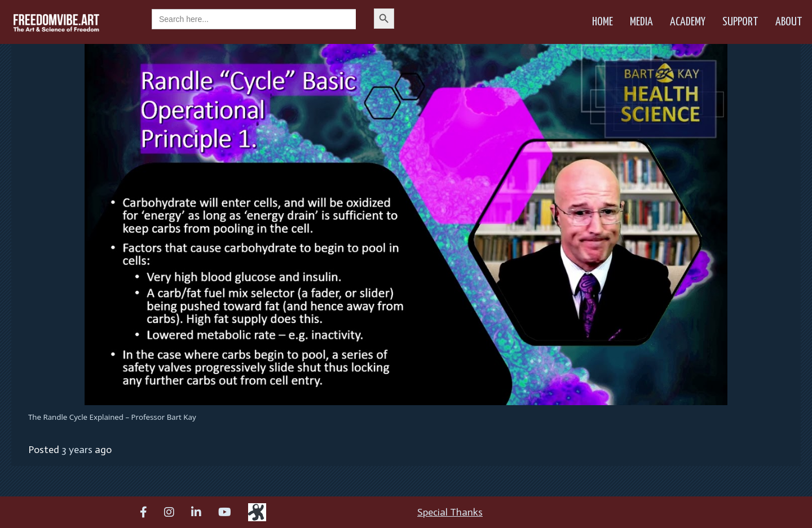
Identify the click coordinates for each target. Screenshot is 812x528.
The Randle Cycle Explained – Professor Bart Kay (112, 417)
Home (603, 22)
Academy (688, 22)
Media (641, 22)
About (789, 22)
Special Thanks (450, 512)
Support (740, 22)
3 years (77, 450)
